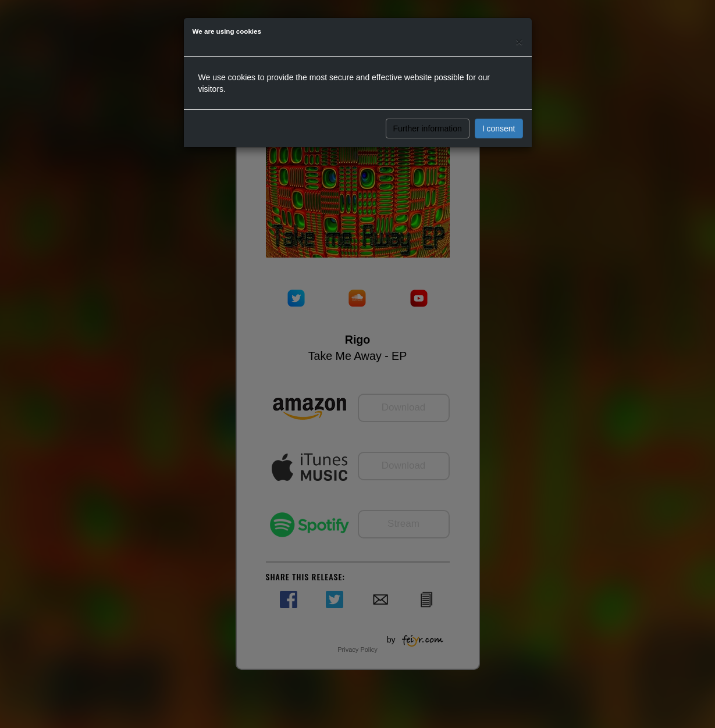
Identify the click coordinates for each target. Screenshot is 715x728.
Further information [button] (428, 129)
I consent (499, 129)
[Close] (519, 42)
